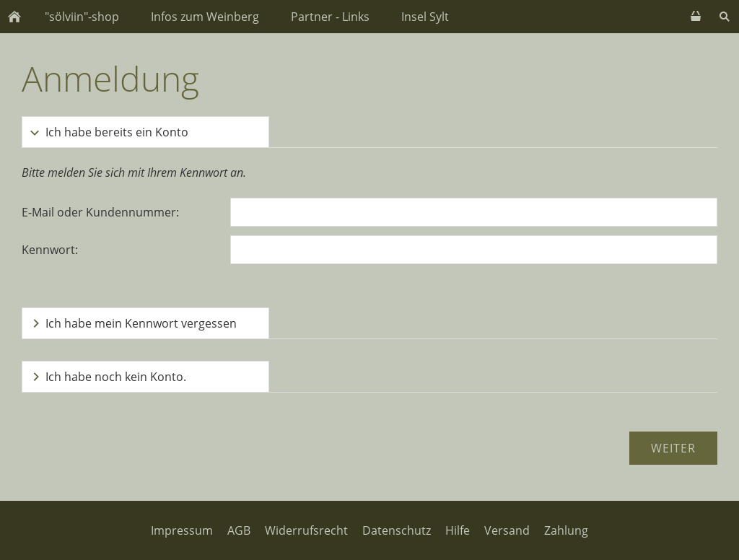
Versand (507, 530)
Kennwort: (50, 250)
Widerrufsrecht (306, 530)
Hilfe (458, 530)
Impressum (182, 530)
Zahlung (566, 530)
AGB (239, 530)
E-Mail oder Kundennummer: (100, 212)
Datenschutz (397, 530)
